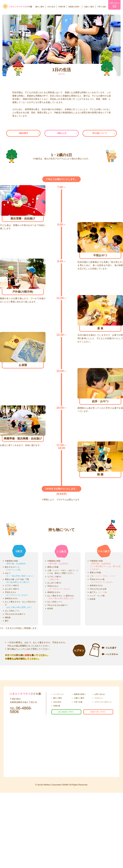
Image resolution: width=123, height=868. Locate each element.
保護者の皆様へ (74, 7)
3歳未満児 (23, 133)
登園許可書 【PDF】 (98, 712)
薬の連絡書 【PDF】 (66, 712)
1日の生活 (51, 7)
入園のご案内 (89, 7)
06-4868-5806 (21, 710)
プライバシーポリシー (103, 702)
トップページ (58, 694)
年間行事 (62, 7)
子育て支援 (101, 7)
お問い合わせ (114, 5)
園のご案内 (40, 7)
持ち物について (100, 133)
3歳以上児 (61, 133)
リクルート (99, 698)
